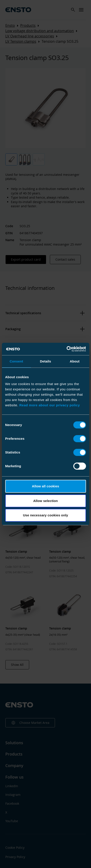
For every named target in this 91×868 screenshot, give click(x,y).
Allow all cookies (45, 486)
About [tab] (75, 361)
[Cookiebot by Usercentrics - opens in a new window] (66, 349)
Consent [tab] (16, 361)
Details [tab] (46, 361)
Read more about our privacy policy (50, 405)
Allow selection (45, 501)
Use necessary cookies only (45, 515)
